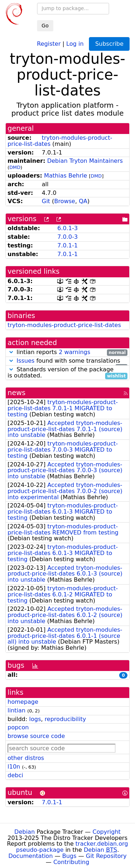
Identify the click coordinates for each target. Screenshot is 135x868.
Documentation (30, 856)
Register (49, 43)
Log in (75, 43)
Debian (25, 832)
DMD (15, 167)
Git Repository (106, 856)
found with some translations (67, 361)
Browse (64, 201)
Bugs (69, 856)
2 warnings (75, 352)
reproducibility (65, 719)
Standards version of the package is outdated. (67, 373)
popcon (18, 727)
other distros (26, 758)
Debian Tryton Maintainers (85, 161)
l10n (14, 767)
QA (83, 201)
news (17, 393)
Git (46, 201)
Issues (26, 361)
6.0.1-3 (67, 228)
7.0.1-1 (67, 245)
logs (35, 719)
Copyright (107, 832)
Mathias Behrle (66, 176)
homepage (23, 702)
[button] (11, 352)
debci (15, 775)
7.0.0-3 (67, 237)
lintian (17, 710)
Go (45, 26)
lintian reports (67, 352)
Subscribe (109, 44)
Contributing (71, 862)
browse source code (36, 736)
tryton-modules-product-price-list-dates (64, 325)
